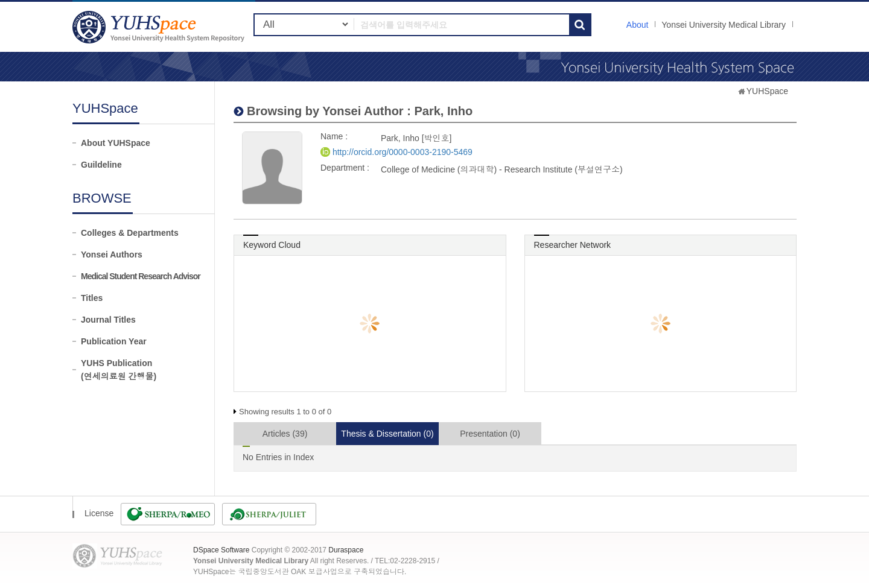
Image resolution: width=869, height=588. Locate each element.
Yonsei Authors (112, 254)
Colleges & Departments (130, 233)
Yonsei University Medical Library (724, 25)
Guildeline (101, 165)
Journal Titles (108, 320)
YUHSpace (767, 91)
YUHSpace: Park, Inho (160, 27)
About (638, 25)
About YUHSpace (116, 143)
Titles (92, 298)
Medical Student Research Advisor (141, 276)
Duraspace (346, 550)
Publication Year (114, 341)
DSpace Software (221, 550)
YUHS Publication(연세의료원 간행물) (119, 370)
